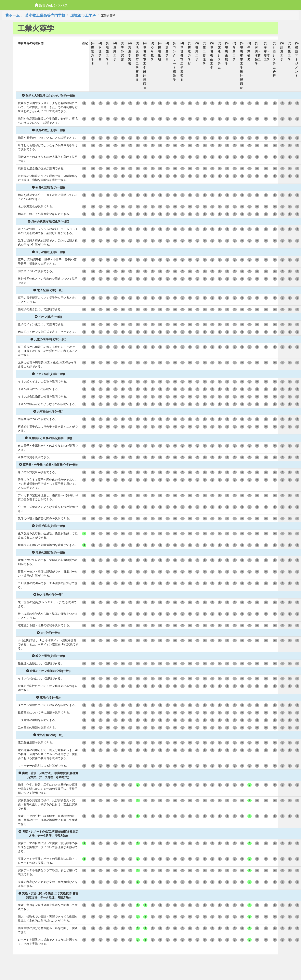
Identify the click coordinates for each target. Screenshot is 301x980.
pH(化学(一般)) (48, 633)
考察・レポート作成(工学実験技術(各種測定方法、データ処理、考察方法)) (48, 834)
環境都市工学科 (83, 15)
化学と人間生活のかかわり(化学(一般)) (48, 96)
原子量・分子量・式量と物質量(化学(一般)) (48, 465)
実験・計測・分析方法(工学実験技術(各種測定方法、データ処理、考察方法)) (48, 775)
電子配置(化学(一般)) (48, 290)
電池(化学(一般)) (48, 697)
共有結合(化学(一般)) (48, 412)
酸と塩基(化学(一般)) (48, 595)
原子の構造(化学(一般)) (48, 252)
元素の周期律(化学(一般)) (48, 339)
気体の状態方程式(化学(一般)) (48, 221)
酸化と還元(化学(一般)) (48, 656)
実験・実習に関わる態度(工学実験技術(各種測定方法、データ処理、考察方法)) (48, 895)
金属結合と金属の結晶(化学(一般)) (48, 438)
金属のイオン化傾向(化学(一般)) (48, 671)
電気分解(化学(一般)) (48, 735)
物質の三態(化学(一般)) (48, 187)
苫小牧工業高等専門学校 (45, 15)
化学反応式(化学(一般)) (48, 526)
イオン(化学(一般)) (48, 317)
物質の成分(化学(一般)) (48, 130)
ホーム (12, 15)
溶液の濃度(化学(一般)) (48, 552)
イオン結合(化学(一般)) (48, 374)
